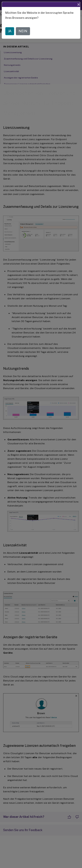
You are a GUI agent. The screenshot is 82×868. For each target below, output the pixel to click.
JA (10, 31)
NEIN (23, 31)
